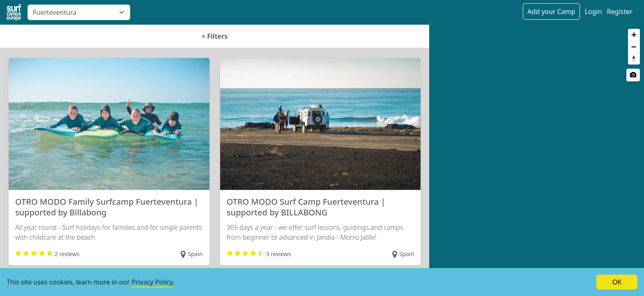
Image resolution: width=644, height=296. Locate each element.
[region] (537, 160)
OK (617, 282)
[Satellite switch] (633, 75)
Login (593, 12)
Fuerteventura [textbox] (55, 12)
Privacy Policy (152, 282)
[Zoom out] (634, 47)
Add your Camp (551, 12)
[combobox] (79, 12)
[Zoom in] (634, 35)
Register (620, 12)
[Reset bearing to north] (634, 59)
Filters (215, 36)
